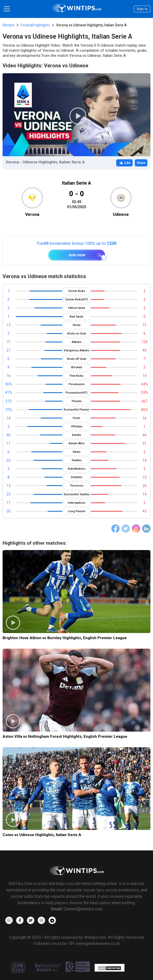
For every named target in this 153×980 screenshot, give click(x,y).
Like (124, 163)
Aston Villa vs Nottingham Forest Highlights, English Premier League (65, 736)
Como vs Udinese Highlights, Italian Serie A (42, 835)
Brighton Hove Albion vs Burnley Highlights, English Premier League (65, 638)
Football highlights (35, 25)
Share (141, 163)
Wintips (8, 25)
